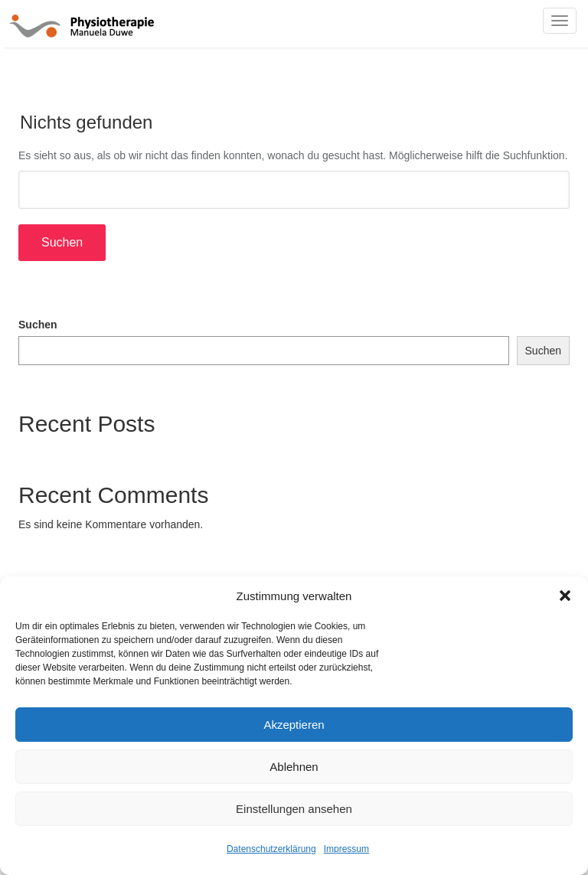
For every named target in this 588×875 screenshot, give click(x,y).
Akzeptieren (294, 725)
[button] (565, 596)
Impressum (346, 849)
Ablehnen (294, 767)
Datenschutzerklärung (271, 849)
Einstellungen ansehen (294, 809)
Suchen (38, 325)
